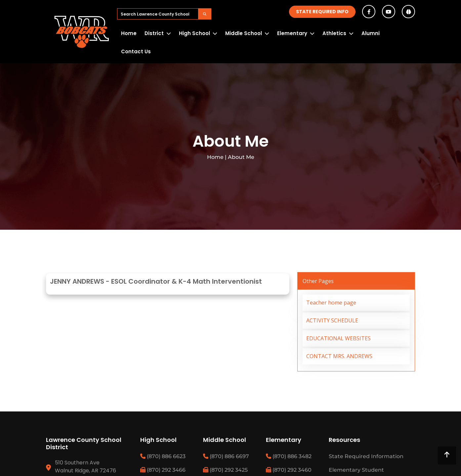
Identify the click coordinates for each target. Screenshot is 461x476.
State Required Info (322, 12)
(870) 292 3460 (289, 470)
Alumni (371, 33)
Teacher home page (331, 303)
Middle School (244, 33)
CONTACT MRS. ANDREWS (339, 356)
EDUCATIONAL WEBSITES (338, 338)
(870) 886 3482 (289, 456)
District (154, 33)
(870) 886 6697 (226, 456)
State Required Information (366, 456)
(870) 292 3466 (163, 470)
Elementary (292, 33)
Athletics (334, 33)
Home (129, 33)
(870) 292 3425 (225, 470)
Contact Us (136, 51)
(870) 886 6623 (163, 456)
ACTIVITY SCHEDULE (332, 320)
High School (194, 33)
